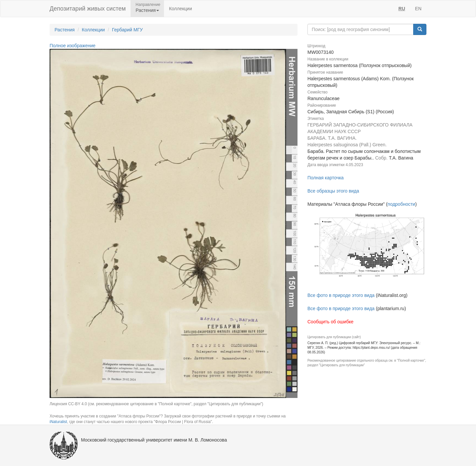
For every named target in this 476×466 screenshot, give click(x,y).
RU (402, 9)
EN (418, 9)
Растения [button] (147, 10)
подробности (401, 204)
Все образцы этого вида (333, 191)
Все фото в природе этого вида (341, 295)
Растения (65, 30)
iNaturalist (58, 422)
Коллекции (180, 9)
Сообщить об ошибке (330, 322)
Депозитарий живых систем (88, 9)
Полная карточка (326, 178)
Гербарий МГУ (127, 30)
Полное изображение (73, 46)
